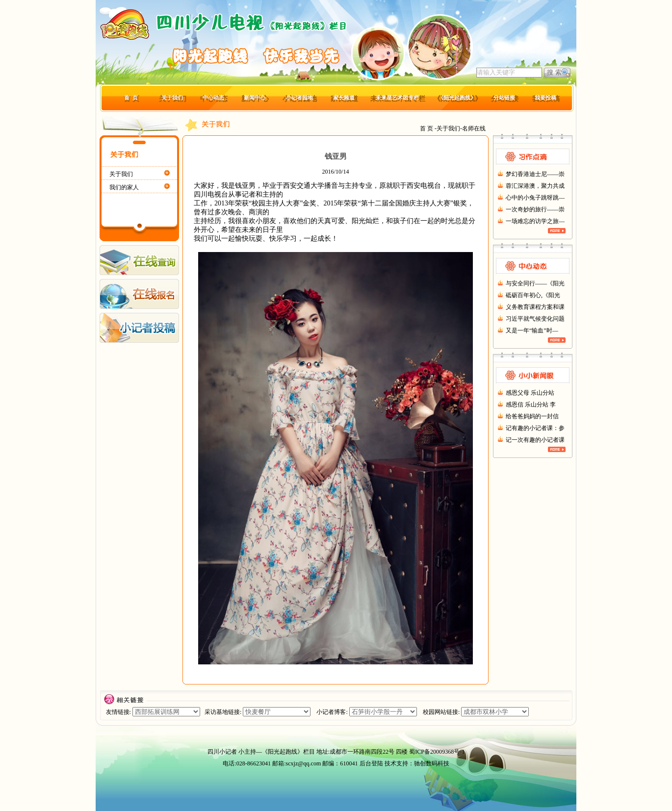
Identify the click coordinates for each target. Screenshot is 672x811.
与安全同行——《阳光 (535, 283)
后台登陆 (371, 763)
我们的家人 (124, 187)
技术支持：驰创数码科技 (417, 763)
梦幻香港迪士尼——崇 (535, 174)
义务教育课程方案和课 (535, 307)
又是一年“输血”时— (532, 330)
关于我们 (121, 174)
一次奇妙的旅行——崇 (535, 209)
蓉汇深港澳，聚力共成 (535, 186)
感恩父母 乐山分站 (530, 393)
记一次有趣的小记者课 (535, 440)
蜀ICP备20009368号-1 (437, 752)
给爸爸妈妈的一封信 (532, 416)
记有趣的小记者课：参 (535, 428)
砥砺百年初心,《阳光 (533, 295)
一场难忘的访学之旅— (535, 221)
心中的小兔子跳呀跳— (535, 198)
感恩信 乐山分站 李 (531, 405)
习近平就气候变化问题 (535, 319)
